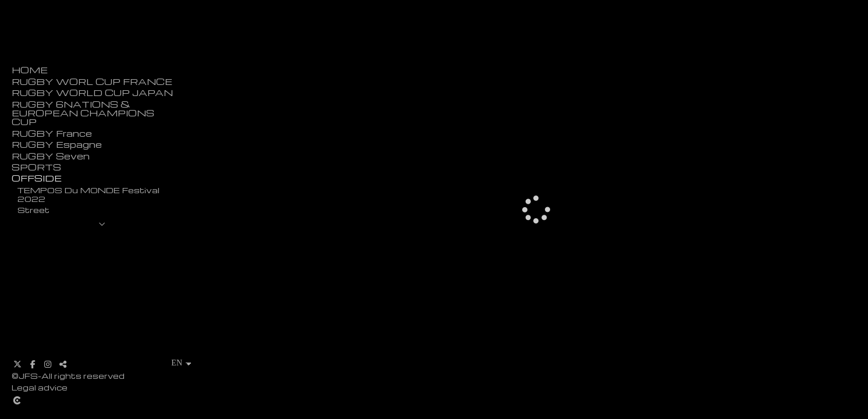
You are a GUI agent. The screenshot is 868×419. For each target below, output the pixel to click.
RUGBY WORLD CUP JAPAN (92, 93)
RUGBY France (52, 134)
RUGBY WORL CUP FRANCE (92, 82)
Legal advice (40, 387)
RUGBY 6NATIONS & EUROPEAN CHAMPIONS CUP (83, 113)
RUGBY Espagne (57, 145)
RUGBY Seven (51, 156)
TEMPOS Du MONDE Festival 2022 (88, 194)
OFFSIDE (37, 178)
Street (33, 210)
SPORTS (36, 167)
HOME (30, 70)
